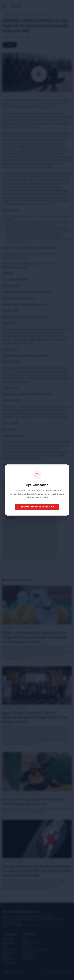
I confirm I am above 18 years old (37, 507)
